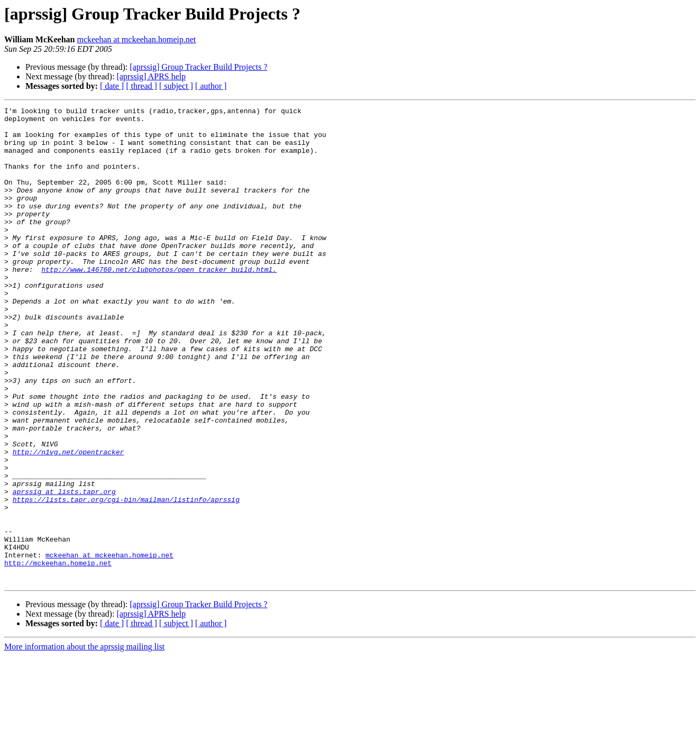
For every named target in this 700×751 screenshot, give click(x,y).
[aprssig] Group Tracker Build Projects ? (198, 67)
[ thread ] (142, 86)
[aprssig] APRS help (151, 76)
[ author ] (211, 86)
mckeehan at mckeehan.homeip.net (136, 39)
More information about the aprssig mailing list (84, 742)
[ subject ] (176, 86)
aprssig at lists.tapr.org (64, 569)
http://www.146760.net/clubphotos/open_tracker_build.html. (159, 303)
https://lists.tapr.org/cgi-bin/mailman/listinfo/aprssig (126, 579)
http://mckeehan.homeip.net (58, 655)
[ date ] (112, 86)
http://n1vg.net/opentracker (69, 521)
